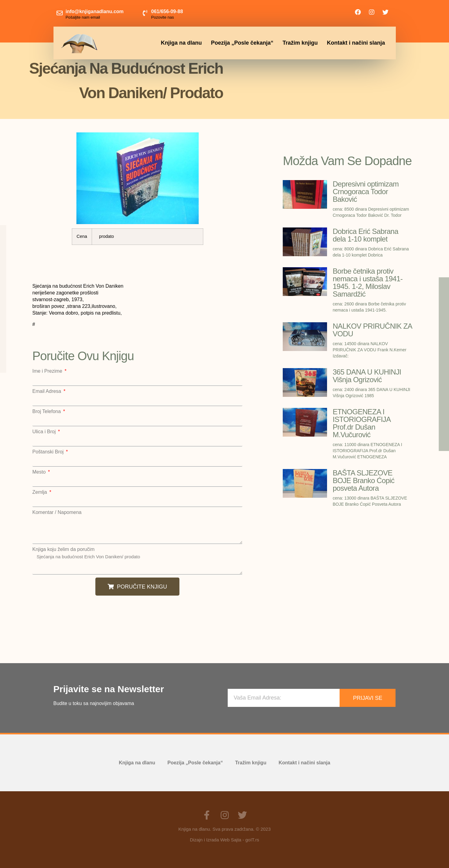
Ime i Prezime (48, 371)
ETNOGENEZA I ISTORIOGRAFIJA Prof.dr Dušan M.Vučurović (361, 423)
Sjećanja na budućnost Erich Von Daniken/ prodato (138, 563)
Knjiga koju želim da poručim (64, 549)
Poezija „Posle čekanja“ (242, 43)
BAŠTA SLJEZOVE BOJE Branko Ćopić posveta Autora (363, 480)
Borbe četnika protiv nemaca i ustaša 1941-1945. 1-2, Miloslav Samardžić (368, 283)
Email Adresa (48, 391)
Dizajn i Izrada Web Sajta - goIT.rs (224, 840)
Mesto (40, 472)
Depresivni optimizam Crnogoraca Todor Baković (366, 192)
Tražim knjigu (300, 43)
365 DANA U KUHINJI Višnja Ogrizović (367, 376)
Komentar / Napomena (57, 512)
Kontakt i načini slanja (356, 43)
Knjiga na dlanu (181, 43)
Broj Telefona (47, 412)
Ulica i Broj (45, 432)
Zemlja (40, 492)
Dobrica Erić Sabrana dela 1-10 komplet (365, 235)
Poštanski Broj (49, 452)
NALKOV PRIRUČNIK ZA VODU (372, 330)
